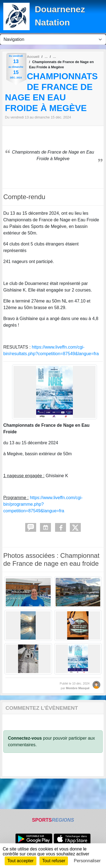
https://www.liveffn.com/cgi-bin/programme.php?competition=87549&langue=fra (43, 504)
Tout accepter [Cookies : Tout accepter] (21, 861)
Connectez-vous (25, 738)
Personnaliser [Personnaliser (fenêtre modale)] (87, 861)
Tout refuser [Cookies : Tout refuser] (54, 861)
